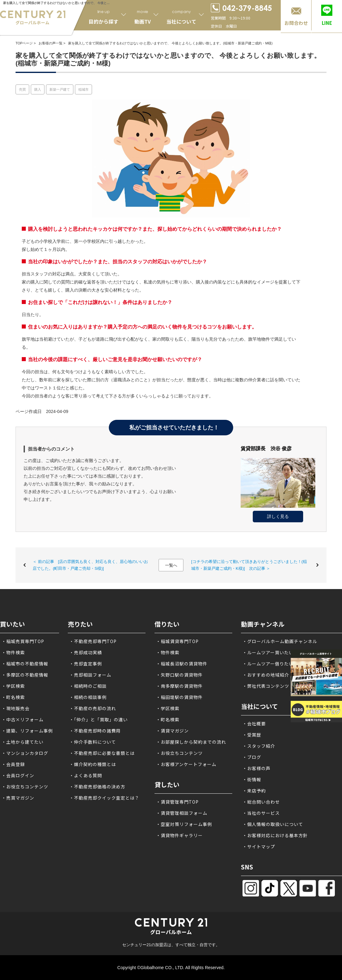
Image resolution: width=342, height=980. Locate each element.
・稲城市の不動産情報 (25, 664)
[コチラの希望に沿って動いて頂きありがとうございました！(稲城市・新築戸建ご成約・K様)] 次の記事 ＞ (249, 565)
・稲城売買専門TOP (23, 641)
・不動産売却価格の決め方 (97, 787)
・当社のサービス (261, 813)
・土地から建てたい (23, 742)
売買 (22, 89)
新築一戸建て (60, 89)
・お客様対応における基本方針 (275, 835)
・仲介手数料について (93, 742)
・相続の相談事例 (88, 697)
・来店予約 (254, 791)
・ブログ (252, 757)
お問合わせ (296, 23)
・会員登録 (13, 764)
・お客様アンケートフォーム (186, 764)
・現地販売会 (16, 708)
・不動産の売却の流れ (93, 708)
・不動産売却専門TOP (93, 641)
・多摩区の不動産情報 (25, 675)
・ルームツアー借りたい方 (270, 664)
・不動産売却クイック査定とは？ (104, 798)
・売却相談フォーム (90, 675)
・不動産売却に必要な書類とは (102, 753)
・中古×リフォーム (23, 719)
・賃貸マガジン (172, 731)
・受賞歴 (252, 735)
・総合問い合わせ (261, 802)
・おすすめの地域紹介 (266, 675)
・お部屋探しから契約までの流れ (191, 742)
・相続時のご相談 (88, 686)
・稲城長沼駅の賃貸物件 (182, 664)
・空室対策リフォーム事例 (184, 824)
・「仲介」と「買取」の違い (99, 719)
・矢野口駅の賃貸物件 (179, 675)
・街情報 (252, 779)
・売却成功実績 (86, 652)
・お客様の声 (256, 768)
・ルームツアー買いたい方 (270, 652)
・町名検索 (13, 697)
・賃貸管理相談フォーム (182, 813)
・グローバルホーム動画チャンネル (280, 641)
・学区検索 (13, 686)
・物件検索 (13, 652)
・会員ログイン (18, 775)
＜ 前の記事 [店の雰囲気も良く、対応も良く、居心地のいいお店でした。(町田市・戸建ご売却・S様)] (90, 565)
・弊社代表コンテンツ (266, 686)
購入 (38, 89)
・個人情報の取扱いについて (273, 824)
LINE (327, 23)
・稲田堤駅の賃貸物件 (179, 697)
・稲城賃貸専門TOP (177, 641)
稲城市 (83, 89)
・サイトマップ (259, 846)
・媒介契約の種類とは (93, 764)
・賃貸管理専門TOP (177, 802)
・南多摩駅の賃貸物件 (179, 686)
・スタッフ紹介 (259, 746)
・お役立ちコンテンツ (25, 787)
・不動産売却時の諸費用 (95, 731)
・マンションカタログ (25, 753)
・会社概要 (254, 724)
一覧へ (171, 565)
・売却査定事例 (86, 664)
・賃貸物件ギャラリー (179, 835)
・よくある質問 (86, 775)
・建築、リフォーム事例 (27, 731)
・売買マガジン (18, 798)
